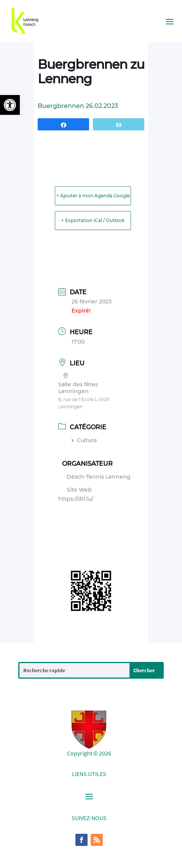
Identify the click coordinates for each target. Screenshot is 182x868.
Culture (84, 440)
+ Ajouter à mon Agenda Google (93, 196)
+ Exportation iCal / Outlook (93, 220)
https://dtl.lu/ (76, 499)
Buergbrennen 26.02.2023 (78, 106)
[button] (10, 105)
